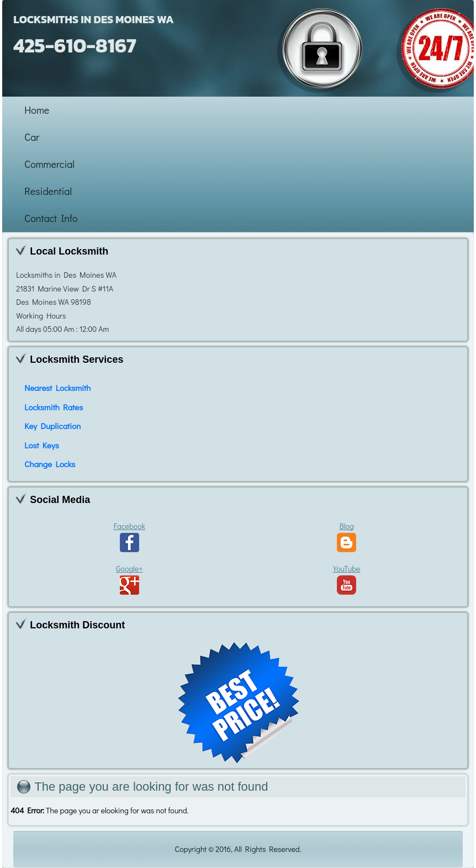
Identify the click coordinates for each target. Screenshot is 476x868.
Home (37, 110)
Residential (48, 191)
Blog (347, 537)
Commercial (49, 164)
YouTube (347, 579)
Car (32, 137)
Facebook (129, 537)
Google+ (129, 579)
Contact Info (51, 218)
